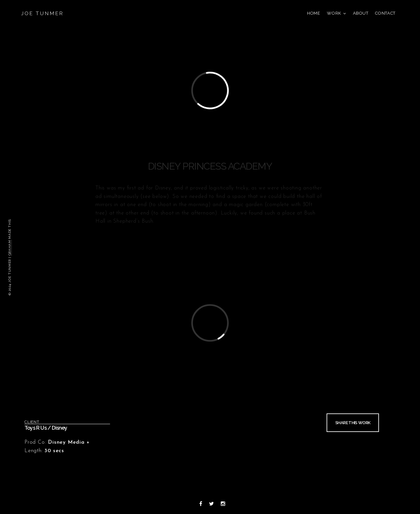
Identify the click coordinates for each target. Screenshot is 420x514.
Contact (385, 13)
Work (334, 13)
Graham (10, 248)
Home (314, 13)
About (361, 13)
